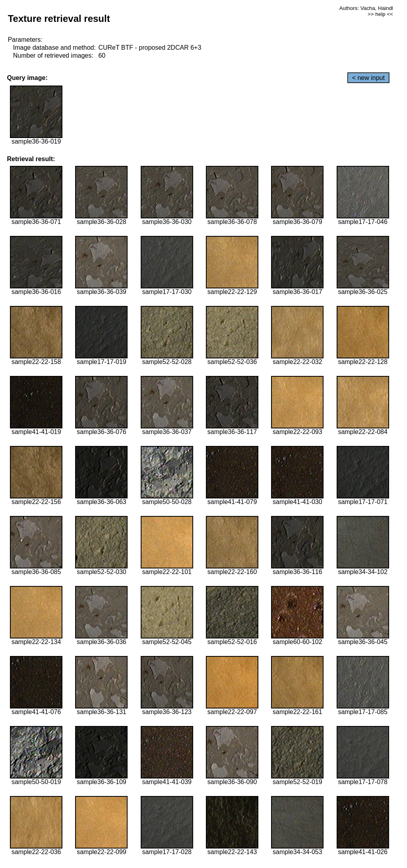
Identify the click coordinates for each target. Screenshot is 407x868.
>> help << (380, 14)
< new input (368, 78)
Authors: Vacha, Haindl (366, 8)
